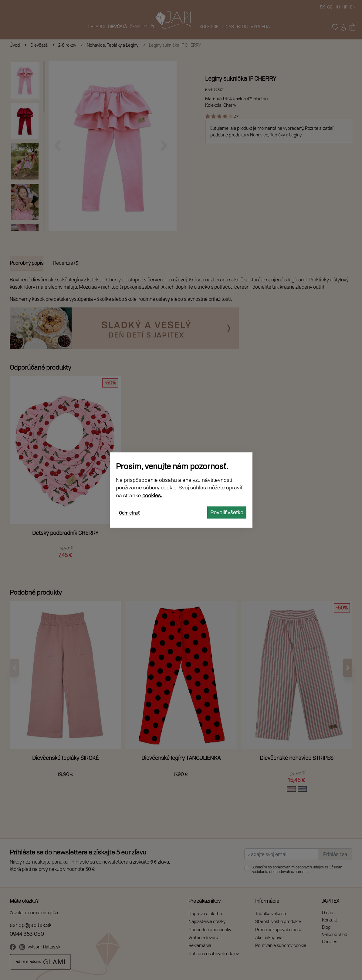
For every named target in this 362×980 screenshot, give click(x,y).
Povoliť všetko (227, 512)
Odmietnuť (129, 513)
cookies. (152, 495)
